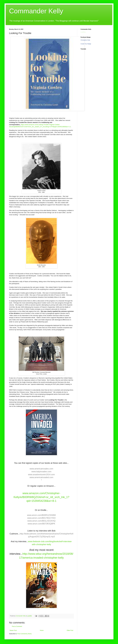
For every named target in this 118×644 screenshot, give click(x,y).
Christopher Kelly (85, 40)
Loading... (84, 32)
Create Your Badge (86, 44)
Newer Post (13, 630)
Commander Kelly (36, 11)
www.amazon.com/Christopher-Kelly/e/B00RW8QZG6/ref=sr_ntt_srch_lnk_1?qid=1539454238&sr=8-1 (41, 497)
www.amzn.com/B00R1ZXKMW (41, 515)
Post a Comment (17, 626)
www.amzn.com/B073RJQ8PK (41, 524)
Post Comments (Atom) (24, 634)
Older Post (70, 630)
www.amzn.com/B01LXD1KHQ (41, 521)
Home (42, 630)
